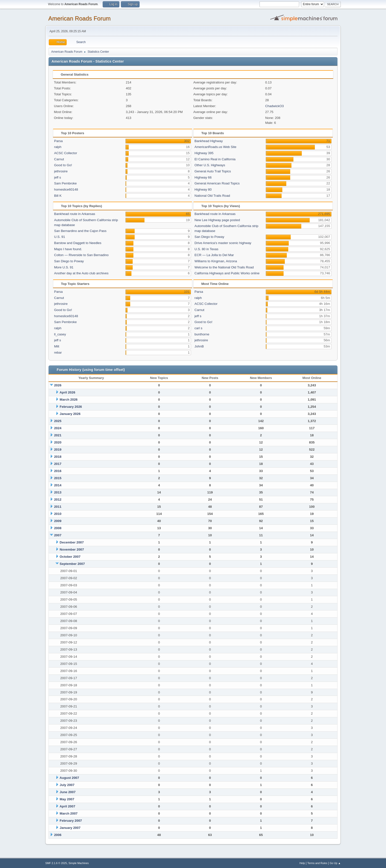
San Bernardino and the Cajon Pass (80, 231)
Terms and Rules (317, 863)
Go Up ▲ (335, 863)
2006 (58, 835)
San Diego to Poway (69, 261)
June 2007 (67, 792)
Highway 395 (204, 153)
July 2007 (67, 785)
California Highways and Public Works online (227, 273)
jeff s (58, 177)
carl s (198, 328)
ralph (58, 147)
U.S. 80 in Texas (206, 249)
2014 (58, 485)
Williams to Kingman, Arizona (216, 261)
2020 (58, 442)
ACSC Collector (66, 153)
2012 (58, 500)
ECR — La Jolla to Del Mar (214, 255)
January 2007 (70, 828)
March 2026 (69, 400)
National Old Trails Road (212, 196)
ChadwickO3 (274, 106)
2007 (58, 535)
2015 (58, 478)
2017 (58, 464)
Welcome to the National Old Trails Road (224, 267)
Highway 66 (203, 177)
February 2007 (71, 821)
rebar (58, 352)
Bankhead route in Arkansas (75, 214)
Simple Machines (79, 863)
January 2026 (70, 414)
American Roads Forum (79, 18)
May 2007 (67, 799)
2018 (58, 457)
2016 (58, 471)
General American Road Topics (217, 183)
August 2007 (69, 778)
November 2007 (72, 549)
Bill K (58, 196)
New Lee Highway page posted (217, 220)
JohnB (199, 346)
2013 (58, 492)
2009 (58, 521)
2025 (58, 421)
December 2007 (72, 542)
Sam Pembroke (65, 183)
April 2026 (67, 392)
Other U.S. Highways (210, 165)
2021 (58, 435)
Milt (57, 346)
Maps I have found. (68, 249)
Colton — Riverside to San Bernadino (81, 255)
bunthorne (202, 334)
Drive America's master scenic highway (223, 243)
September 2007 (72, 564)
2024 (58, 428)
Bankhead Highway (209, 141)
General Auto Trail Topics (213, 171)
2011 (58, 507)
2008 (58, 528)
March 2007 (69, 813)
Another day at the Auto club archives (81, 273)
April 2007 (67, 806)
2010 (58, 514)
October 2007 (70, 557)
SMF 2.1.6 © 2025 (56, 863)
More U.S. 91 (64, 267)
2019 (58, 450)
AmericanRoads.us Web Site (215, 147)
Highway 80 (203, 189)
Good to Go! (63, 165)
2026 (58, 385)
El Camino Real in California (215, 159)
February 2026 (71, 407)
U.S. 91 (60, 237)
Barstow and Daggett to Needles (78, 243)
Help (302, 863)
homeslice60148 (66, 189)
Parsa (58, 141)
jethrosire (61, 171)
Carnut (59, 159)
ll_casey (60, 334)
